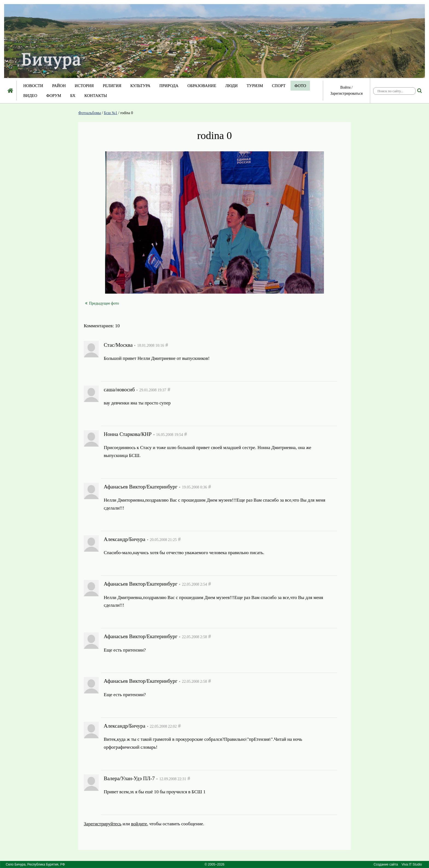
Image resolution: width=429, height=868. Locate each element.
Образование (202, 86)
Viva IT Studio (412, 864)
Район (59, 86)
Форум (54, 96)
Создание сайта (386, 864)
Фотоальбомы (90, 113)
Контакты (96, 96)
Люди (231, 86)
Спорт (279, 86)
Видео (30, 96)
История (84, 86)
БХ (73, 96)
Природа (169, 86)
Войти (345, 87)
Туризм (255, 86)
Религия (112, 86)
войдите (139, 824)
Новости (33, 86)
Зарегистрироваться (346, 93)
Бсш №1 (111, 113)
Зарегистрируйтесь (103, 824)
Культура (140, 86)
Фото (300, 86)
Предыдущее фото (102, 303)
